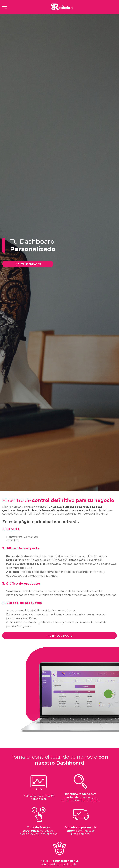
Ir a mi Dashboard (28, 264)
